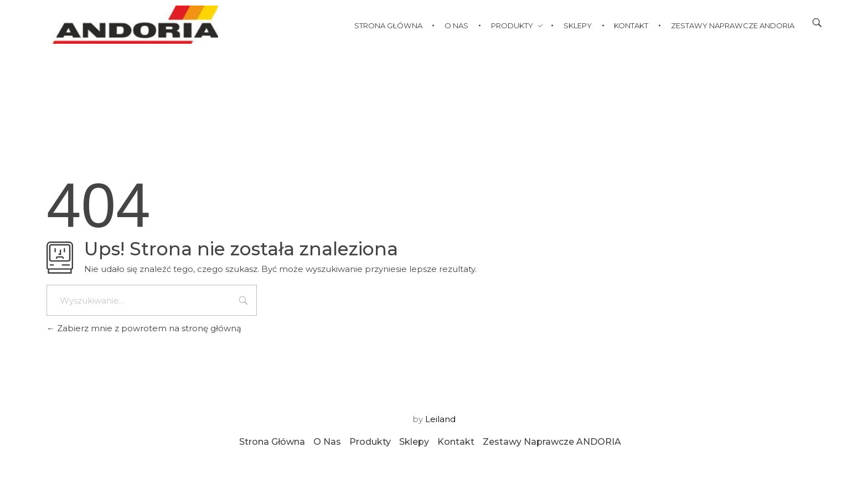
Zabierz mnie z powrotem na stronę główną (144, 328)
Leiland (440, 419)
